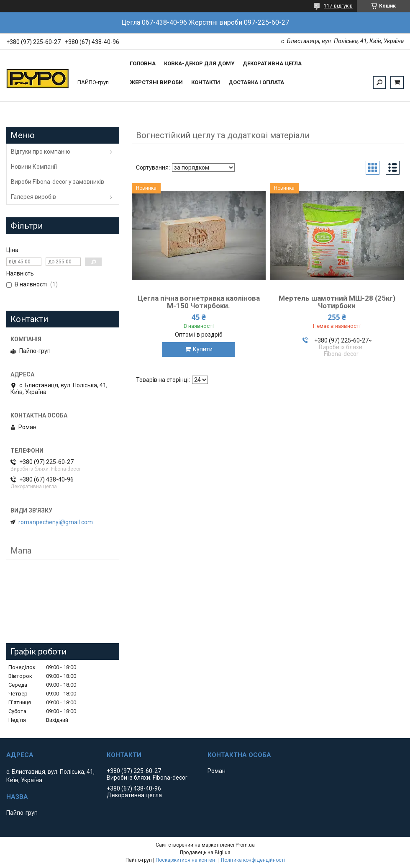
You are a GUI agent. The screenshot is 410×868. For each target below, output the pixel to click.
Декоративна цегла (272, 63)
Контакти (206, 82)
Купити (203, 349)
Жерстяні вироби (156, 82)
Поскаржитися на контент (186, 860)
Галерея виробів (33, 197)
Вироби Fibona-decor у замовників (58, 182)
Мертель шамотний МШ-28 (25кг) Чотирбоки (337, 302)
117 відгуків (338, 6)
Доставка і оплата (256, 82)
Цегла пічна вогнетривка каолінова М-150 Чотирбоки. (199, 302)
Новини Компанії (34, 167)
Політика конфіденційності (253, 860)
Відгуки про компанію (41, 152)
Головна (143, 63)
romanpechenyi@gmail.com (56, 522)
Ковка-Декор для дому (199, 63)
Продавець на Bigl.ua (205, 853)
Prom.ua (245, 845)
